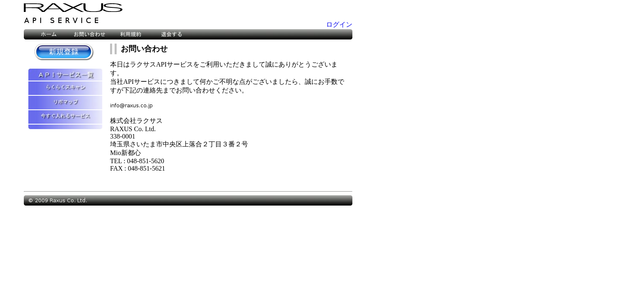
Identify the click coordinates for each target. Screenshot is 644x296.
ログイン (339, 24)
